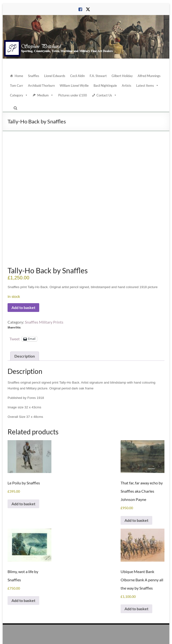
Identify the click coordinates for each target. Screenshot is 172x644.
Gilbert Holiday (122, 76)
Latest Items (147, 86)
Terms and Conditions (119, 636)
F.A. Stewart (98, 76)
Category (19, 95)
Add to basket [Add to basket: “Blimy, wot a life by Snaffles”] (23, 563)
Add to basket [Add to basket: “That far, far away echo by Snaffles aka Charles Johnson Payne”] (136, 483)
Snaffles (34, 76)
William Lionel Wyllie (74, 86)
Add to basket (23, 270)
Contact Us (107, 95)
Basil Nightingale (105, 86)
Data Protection (92, 636)
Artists (127, 86)
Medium (45, 95)
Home (19, 76)
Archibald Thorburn (41, 86)
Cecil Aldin (77, 76)
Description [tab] (25, 318)
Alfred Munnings (149, 76)
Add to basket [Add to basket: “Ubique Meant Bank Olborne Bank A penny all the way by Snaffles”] (136, 571)
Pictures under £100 (73, 95)
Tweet (15, 301)
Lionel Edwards (55, 76)
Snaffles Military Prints (44, 284)
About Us (56, 636)
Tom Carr (17, 86)
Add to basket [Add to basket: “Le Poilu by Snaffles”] (23, 466)
